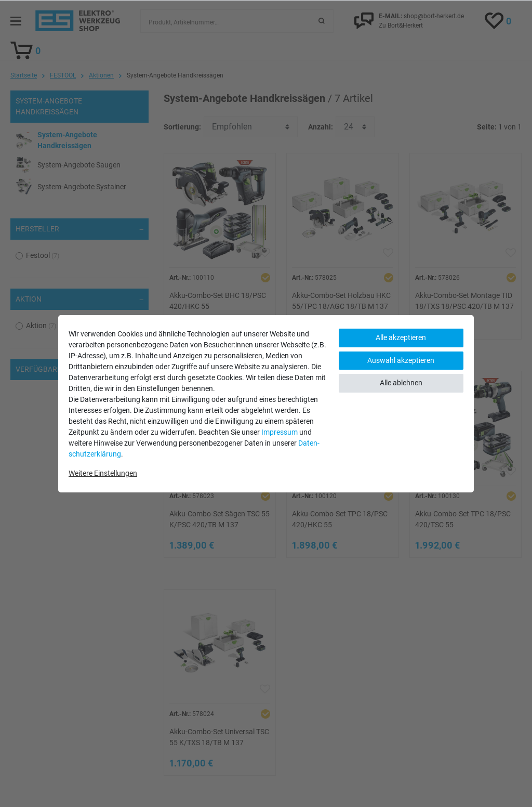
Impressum (280, 432)
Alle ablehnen (401, 383)
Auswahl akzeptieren (401, 360)
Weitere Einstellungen (103, 473)
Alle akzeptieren (401, 337)
